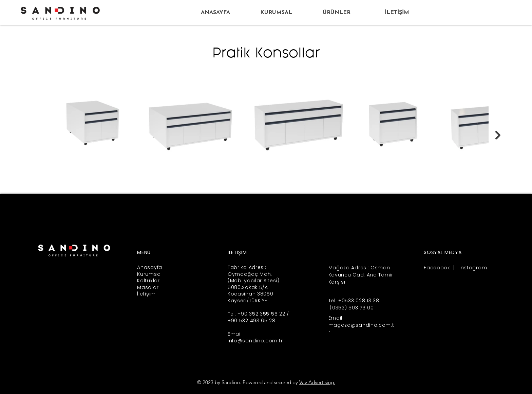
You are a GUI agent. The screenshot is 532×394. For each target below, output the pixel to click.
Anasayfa (150, 267)
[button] (336, 13)
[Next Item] (498, 135)
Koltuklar (148, 281)
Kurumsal (149, 274)
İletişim (146, 294)
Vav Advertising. (317, 382)
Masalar (148, 287)
